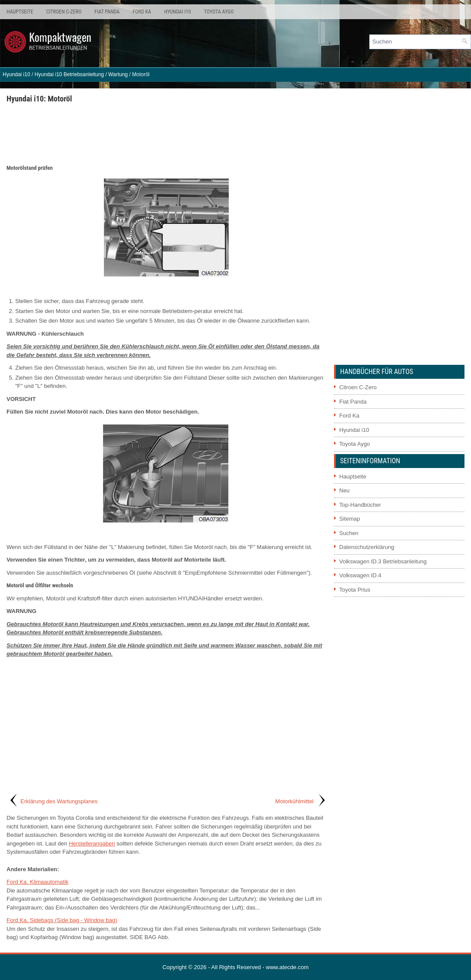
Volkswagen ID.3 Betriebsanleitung (383, 561)
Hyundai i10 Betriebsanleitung (69, 74)
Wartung (118, 74)
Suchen (349, 533)
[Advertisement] (167, 133)
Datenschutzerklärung (367, 547)
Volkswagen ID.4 (360, 575)
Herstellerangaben (92, 844)
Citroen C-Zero (64, 12)
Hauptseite (20, 12)
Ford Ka (142, 12)
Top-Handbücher (360, 505)
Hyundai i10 (177, 12)
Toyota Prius (355, 590)
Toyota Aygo (219, 12)
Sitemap (350, 519)
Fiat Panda (107, 12)
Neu (344, 490)
